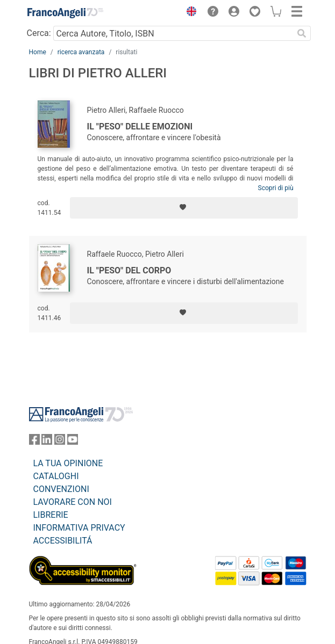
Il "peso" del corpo (129, 270)
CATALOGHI (56, 476)
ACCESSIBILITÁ (63, 541)
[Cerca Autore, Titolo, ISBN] (173, 33)
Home (38, 52)
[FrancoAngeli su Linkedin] (47, 442)
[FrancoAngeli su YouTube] (73, 442)
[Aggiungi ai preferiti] (184, 208)
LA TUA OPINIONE (68, 463)
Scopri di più (276, 188)
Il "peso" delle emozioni (140, 126)
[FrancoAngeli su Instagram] (60, 442)
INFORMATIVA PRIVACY (79, 528)
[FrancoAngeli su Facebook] (34, 442)
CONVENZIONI (61, 489)
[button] (189, 13)
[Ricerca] (302, 33)
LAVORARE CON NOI (73, 502)
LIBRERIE (51, 515)
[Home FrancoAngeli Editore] (65, 13)
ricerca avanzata (81, 52)
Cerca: (39, 33)
